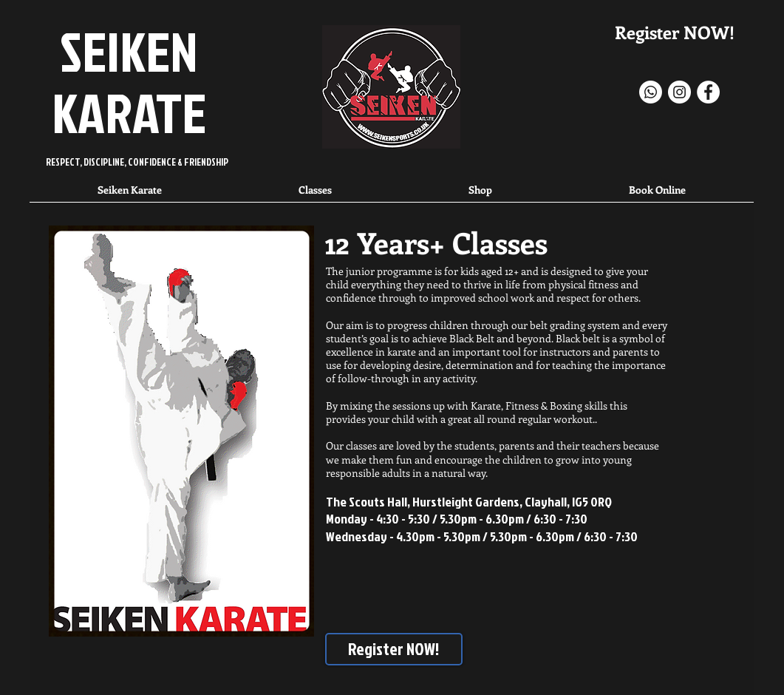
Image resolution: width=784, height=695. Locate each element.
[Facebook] (708, 92)
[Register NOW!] (394, 649)
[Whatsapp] (651, 92)
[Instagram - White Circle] (679, 92)
